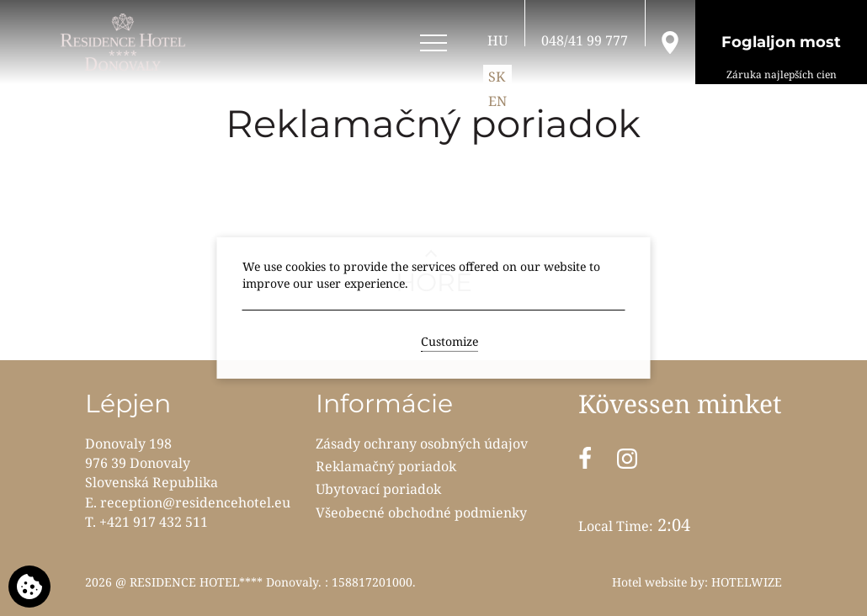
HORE (434, 282)
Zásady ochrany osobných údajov (422, 443)
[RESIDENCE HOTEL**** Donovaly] (126, 42)
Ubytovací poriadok (378, 489)
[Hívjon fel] (585, 40)
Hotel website (649, 582)
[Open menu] (433, 43)
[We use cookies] (29, 587)
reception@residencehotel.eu (195, 502)
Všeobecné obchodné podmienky (421, 512)
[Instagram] (627, 459)
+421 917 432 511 (154, 522)
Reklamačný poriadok (386, 466)
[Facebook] (585, 459)
